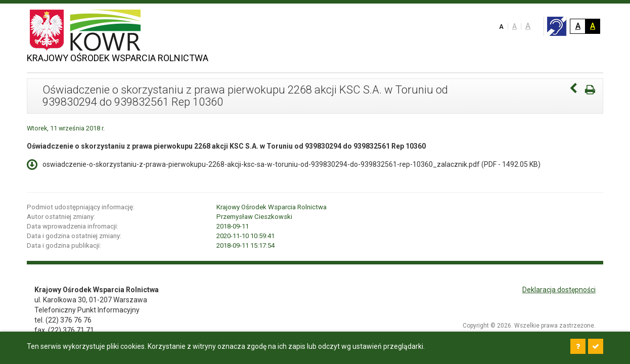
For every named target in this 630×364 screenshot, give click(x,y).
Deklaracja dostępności (559, 290)
